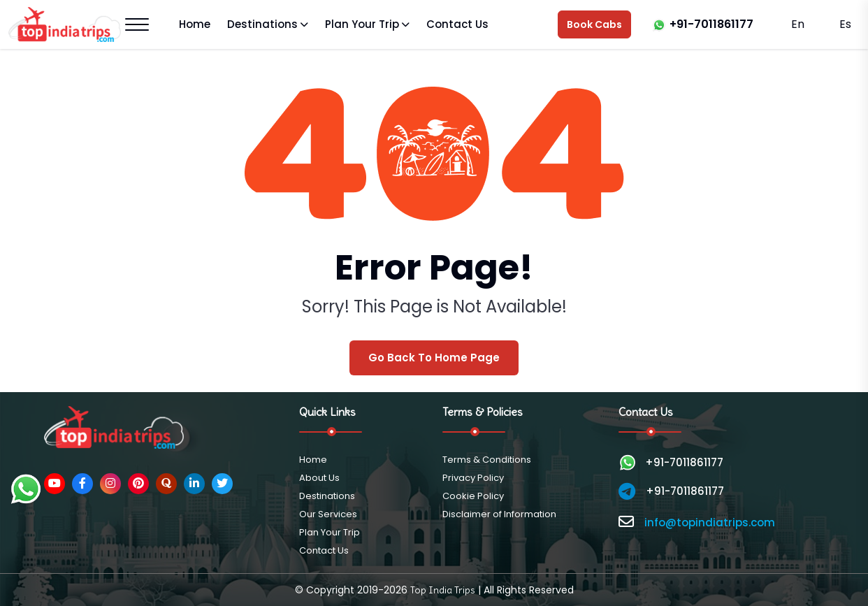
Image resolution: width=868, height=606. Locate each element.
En (798, 24)
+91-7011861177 (711, 24)
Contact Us (457, 24)
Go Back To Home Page (434, 358)
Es (844, 24)
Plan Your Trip (362, 24)
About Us (319, 478)
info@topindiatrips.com (710, 522)
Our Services (328, 514)
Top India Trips (443, 590)
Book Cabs (594, 24)
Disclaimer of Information (499, 514)
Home (195, 24)
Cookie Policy (473, 496)
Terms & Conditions (487, 460)
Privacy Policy (473, 478)
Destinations (262, 24)
